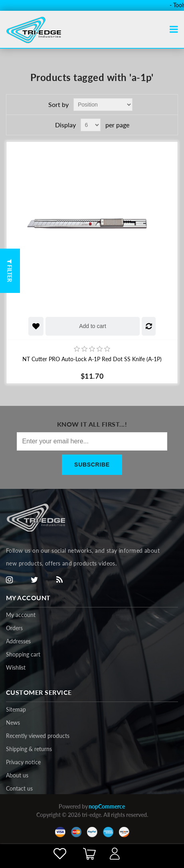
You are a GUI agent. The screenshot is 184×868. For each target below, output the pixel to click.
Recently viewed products (38, 736)
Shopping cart (23, 654)
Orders (14, 628)
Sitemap (16, 709)
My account (21, 615)
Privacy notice (23, 762)
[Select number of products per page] (91, 125)
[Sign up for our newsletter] (92, 441)
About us (17, 775)
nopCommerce (107, 806)
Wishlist (16, 667)
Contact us (19, 788)
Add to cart (93, 326)
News (13, 723)
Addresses (18, 641)
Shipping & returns (29, 749)
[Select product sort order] (103, 105)
